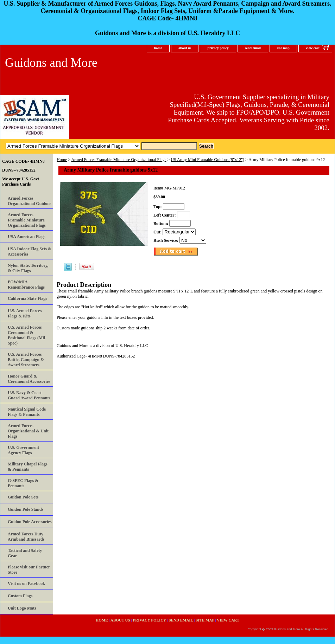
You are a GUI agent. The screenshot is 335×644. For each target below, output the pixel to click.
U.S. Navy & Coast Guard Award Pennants (29, 395)
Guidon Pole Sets (23, 497)
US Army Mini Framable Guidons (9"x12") (207, 160)
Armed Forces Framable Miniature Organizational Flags (119, 160)
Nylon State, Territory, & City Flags (28, 268)
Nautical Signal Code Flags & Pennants (27, 412)
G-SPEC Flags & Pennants (23, 483)
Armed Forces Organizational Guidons (30, 201)
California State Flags (27, 298)
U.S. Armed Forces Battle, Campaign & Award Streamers (26, 360)
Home (62, 160)
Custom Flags (20, 596)
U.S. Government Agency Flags (23, 450)
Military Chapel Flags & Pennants (28, 467)
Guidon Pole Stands (26, 509)
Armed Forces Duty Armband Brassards (26, 537)
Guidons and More (51, 63)
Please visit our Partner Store (29, 570)
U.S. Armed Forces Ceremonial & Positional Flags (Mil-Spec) (27, 335)
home (158, 48)
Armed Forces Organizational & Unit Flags (28, 431)
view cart (313, 48)
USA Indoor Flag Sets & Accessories (30, 252)
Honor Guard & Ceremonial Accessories (29, 379)
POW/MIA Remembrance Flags (26, 285)
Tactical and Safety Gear (25, 553)
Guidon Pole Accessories (30, 522)
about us (185, 48)
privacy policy (218, 48)
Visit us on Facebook (26, 584)
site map (283, 48)
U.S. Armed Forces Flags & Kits (25, 313)
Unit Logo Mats (22, 608)
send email (253, 48)
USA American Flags (27, 237)
